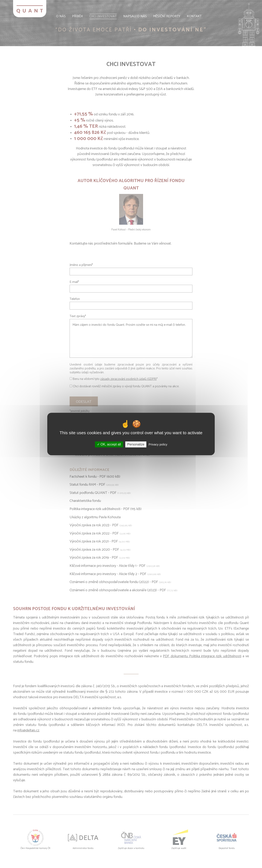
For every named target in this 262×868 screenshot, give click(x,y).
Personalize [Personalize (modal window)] (136, 444)
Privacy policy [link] (158, 444)
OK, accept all (109, 444)
